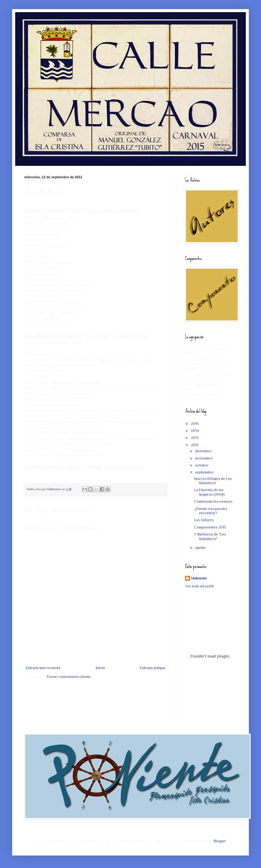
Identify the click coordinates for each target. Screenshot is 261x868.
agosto (201, 548)
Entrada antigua (153, 668)
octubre (202, 465)
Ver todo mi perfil (199, 586)
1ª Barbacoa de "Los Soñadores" (210, 536)
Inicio (100, 668)
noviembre (204, 458)
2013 (195, 438)
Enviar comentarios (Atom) (69, 677)
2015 (195, 424)
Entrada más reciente (43, 668)
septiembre (205, 472)
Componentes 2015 (210, 527)
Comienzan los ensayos (213, 501)
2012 (195, 445)
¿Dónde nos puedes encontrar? (211, 511)
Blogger (220, 841)
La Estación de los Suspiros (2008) (209, 492)
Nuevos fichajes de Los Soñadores (213, 481)
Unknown (199, 578)
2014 (195, 431)
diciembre (204, 451)
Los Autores (204, 520)
